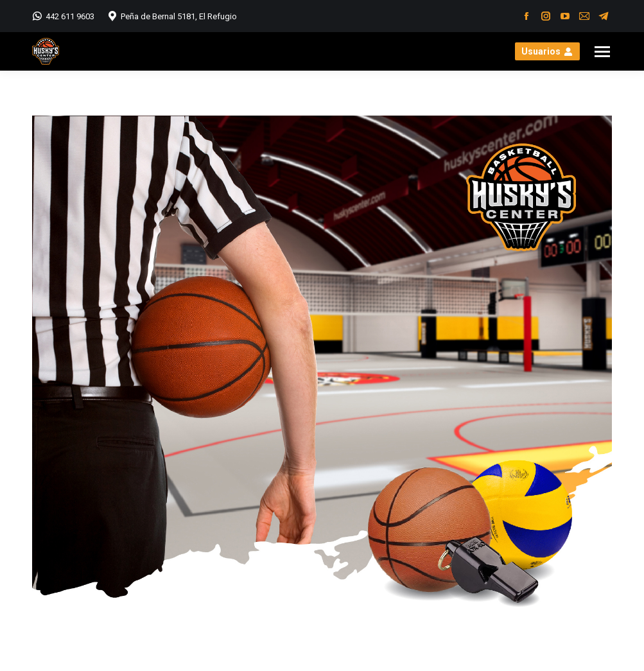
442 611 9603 (63, 16)
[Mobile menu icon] (602, 52)
